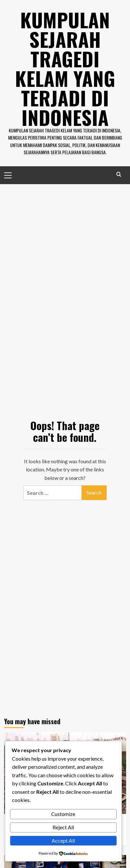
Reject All (63, 827)
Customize (63, 814)
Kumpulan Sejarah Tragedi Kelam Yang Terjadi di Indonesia (65, 68)
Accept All (63, 841)
